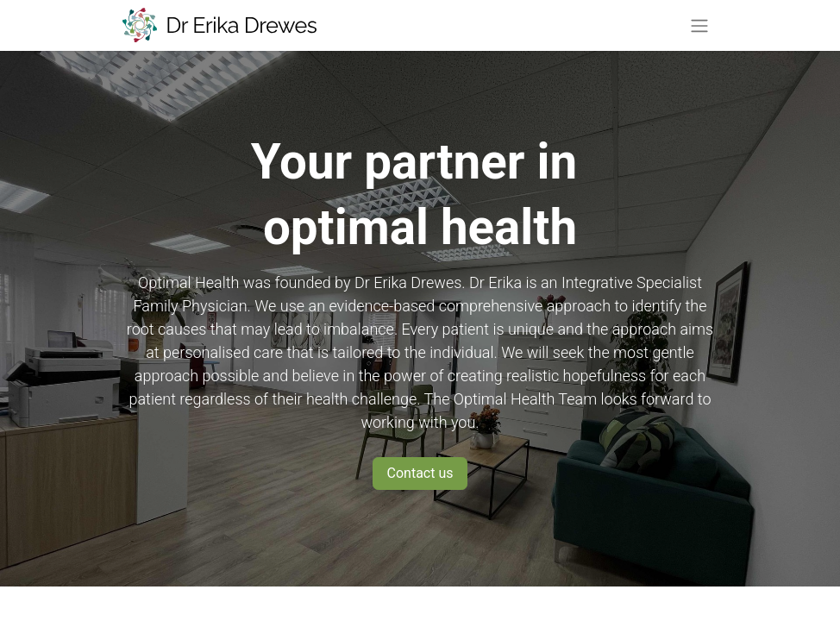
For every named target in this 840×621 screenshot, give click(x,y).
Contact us (420, 473)
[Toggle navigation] (699, 25)
